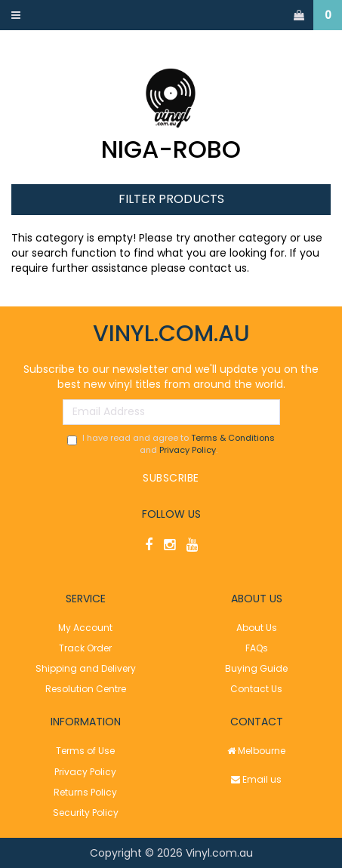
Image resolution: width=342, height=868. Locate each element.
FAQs (257, 648)
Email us (256, 779)
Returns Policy (85, 792)
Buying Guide (256, 668)
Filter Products (171, 200)
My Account (85, 628)
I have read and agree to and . (171, 444)
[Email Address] (171, 412)
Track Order (85, 648)
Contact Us (256, 689)
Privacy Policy (188, 450)
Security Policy (86, 813)
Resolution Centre (86, 689)
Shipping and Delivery (86, 668)
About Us (257, 628)
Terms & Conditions (233, 438)
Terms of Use (85, 751)
